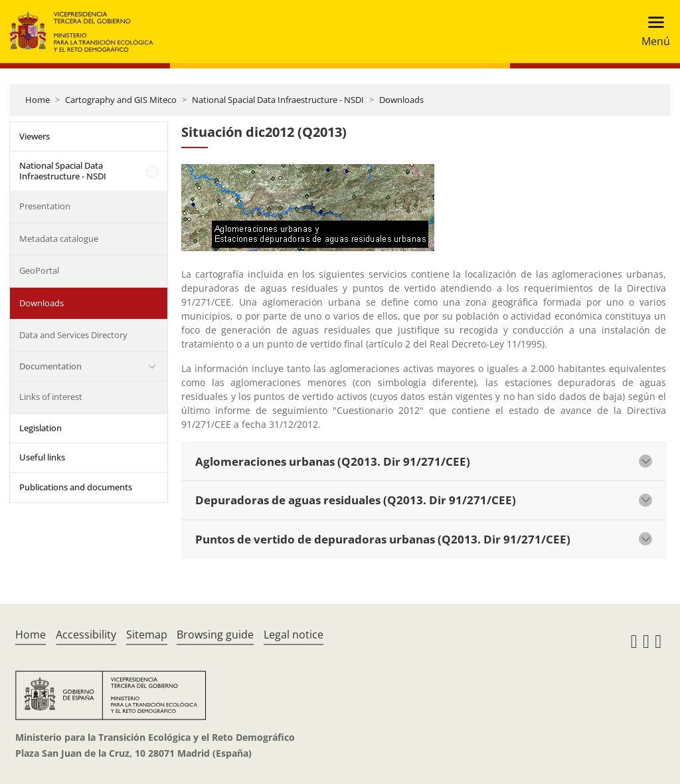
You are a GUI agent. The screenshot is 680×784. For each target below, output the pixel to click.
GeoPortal (39, 270)
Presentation (45, 206)
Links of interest (51, 397)
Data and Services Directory (73, 335)
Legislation (41, 428)
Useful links (42, 457)
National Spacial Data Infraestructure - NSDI (278, 100)
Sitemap (147, 635)
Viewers (35, 136)
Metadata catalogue (59, 239)
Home (38, 100)
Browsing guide (215, 635)
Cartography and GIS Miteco (121, 100)
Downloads (401, 100)
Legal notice (294, 635)
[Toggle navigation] (652, 32)
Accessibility (86, 635)
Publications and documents (76, 487)
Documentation (50, 366)
